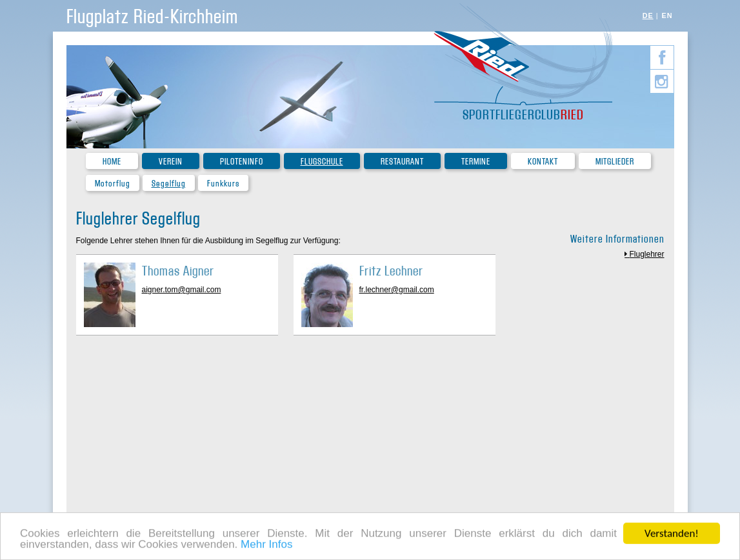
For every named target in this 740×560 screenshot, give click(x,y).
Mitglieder (615, 162)
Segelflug (169, 184)
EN (667, 15)
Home (112, 162)
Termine (476, 162)
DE (648, 15)
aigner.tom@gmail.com (182, 290)
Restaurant (402, 162)
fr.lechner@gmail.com (397, 290)
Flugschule (322, 162)
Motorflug (113, 184)
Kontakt (543, 162)
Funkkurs (223, 184)
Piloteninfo (242, 162)
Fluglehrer (646, 254)
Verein (171, 162)
